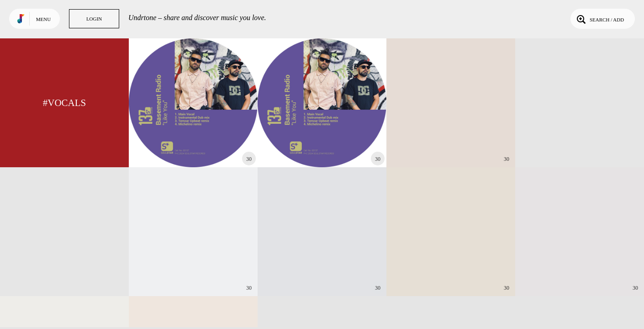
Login (94, 19)
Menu (43, 19)
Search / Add (599, 19)
